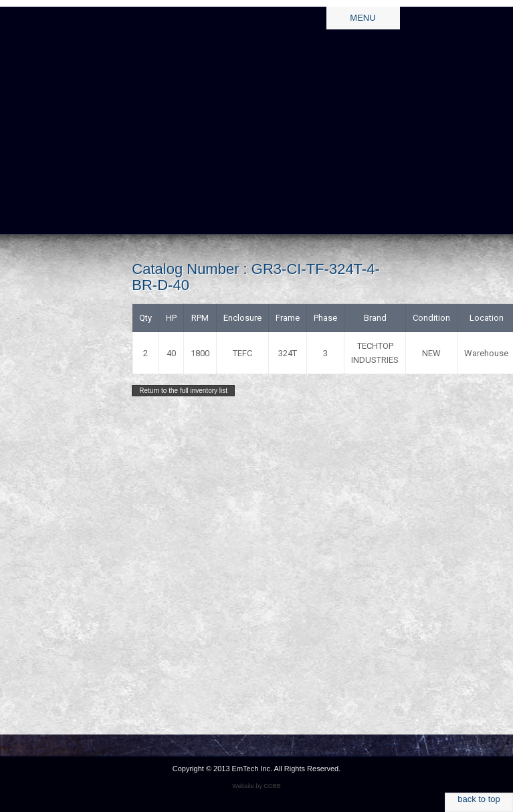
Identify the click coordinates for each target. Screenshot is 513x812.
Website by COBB (256, 786)
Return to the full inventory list (183, 391)
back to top (479, 799)
